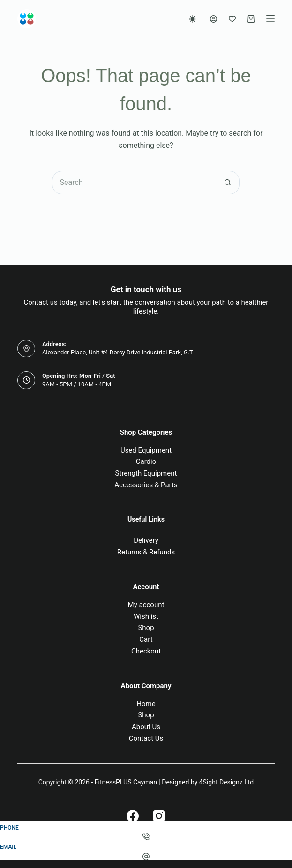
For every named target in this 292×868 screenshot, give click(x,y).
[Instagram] (159, 816)
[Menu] (270, 19)
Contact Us (146, 738)
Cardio (146, 461)
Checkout (146, 651)
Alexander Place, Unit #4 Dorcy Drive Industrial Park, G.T (118, 352)
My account (146, 605)
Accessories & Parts (146, 485)
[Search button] (228, 183)
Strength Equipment (146, 473)
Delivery (146, 540)
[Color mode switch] (192, 19)
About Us (146, 727)
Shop (146, 628)
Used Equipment (146, 450)
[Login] (213, 19)
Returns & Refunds (146, 552)
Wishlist (146, 616)
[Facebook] (133, 816)
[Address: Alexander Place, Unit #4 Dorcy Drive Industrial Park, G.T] (26, 349)
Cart (146, 639)
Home (146, 704)
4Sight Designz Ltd (226, 782)
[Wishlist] (232, 19)
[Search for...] (134, 183)
